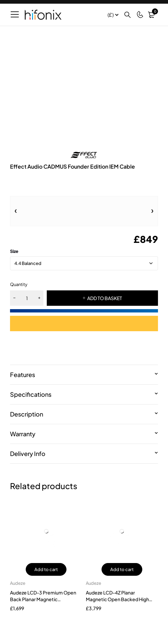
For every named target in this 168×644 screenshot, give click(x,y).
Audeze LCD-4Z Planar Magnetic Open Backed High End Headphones (117, 599)
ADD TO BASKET (105, 298)
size (14, 251)
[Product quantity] (27, 298)
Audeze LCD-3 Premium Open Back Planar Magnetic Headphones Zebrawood (43, 599)
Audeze (18, 583)
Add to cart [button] (46, 569)
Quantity (19, 284)
